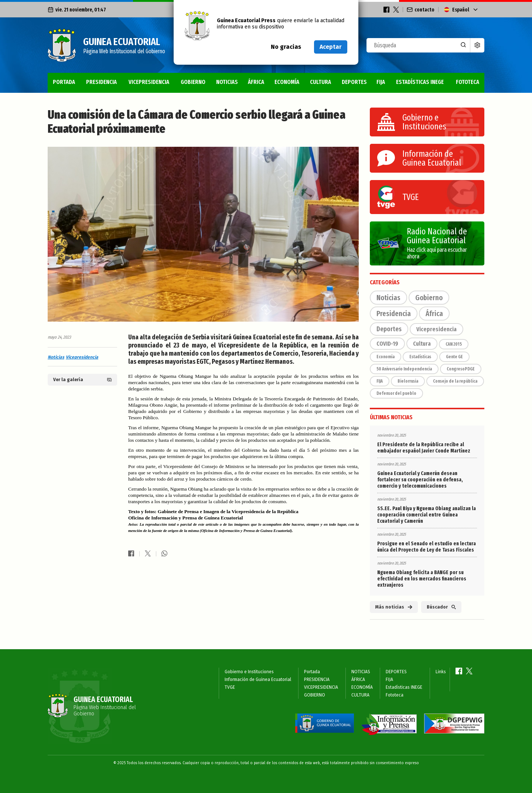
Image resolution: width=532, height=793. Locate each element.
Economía (386, 357)
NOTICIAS (227, 82)
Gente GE (454, 357)
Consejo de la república (455, 381)
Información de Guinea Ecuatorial (258, 680)
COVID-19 (387, 344)
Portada (64, 82)
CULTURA (320, 82)
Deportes (389, 329)
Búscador (441, 607)
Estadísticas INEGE (420, 82)
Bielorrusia (408, 381)
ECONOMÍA (287, 82)
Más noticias (394, 607)
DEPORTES (354, 82)
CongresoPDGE (461, 369)
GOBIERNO (193, 82)
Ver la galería (82, 380)
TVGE (230, 687)
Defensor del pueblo (396, 393)
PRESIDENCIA (101, 82)
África (434, 314)
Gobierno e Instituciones (249, 672)
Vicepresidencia (82, 357)
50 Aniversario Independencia (404, 369)
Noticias (56, 357)
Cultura (422, 344)
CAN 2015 (454, 344)
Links (441, 672)
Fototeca (468, 82)
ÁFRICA (256, 82)
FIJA (381, 82)
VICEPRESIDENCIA (149, 82)
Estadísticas (420, 357)
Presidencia (394, 314)
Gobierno (429, 298)
